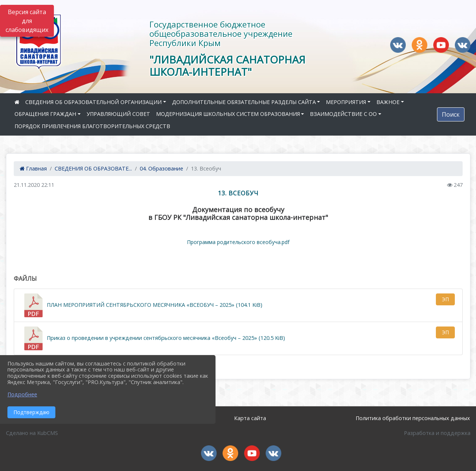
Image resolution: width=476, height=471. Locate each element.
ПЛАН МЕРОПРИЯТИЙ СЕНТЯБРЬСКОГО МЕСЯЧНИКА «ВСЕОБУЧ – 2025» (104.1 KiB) (142, 305)
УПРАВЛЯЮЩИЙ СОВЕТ (118, 114)
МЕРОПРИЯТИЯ (346, 102)
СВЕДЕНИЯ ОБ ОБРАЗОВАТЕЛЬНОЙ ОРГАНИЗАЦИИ (93, 102)
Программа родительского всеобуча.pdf (238, 242)
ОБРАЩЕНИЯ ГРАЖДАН (45, 114)
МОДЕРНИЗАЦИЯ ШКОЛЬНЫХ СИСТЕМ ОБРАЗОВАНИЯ (228, 114)
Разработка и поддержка (437, 433)
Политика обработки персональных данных (413, 418)
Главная (33, 168)
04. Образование (161, 168)
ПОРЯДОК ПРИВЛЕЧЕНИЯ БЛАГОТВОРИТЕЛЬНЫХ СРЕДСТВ (92, 126)
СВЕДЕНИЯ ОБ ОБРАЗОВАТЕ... (93, 168)
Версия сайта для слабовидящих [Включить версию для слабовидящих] (27, 21)
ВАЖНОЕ (388, 102)
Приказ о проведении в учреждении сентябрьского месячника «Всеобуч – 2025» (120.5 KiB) (153, 338)
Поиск (451, 114)
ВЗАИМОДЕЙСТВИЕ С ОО (343, 114)
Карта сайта (250, 418)
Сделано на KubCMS (32, 433)
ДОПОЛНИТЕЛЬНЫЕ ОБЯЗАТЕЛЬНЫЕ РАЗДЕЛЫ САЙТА (244, 102)
